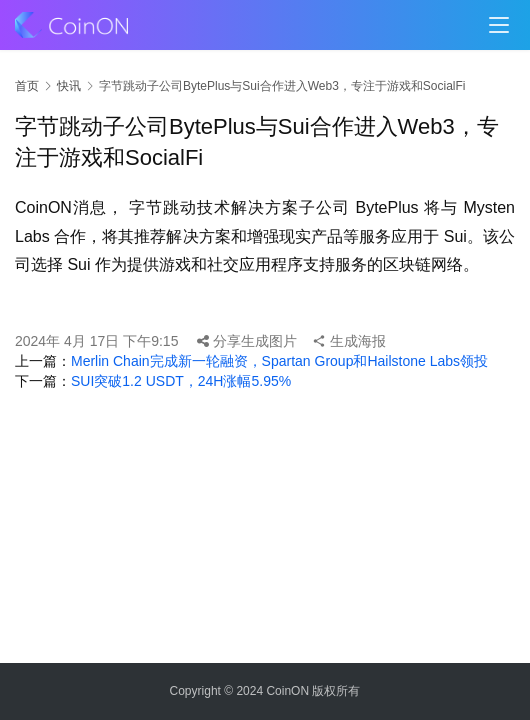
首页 (27, 86)
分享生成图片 (247, 341)
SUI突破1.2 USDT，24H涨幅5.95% (181, 381)
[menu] (499, 25)
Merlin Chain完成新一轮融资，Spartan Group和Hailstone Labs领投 (279, 361)
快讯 (69, 86)
